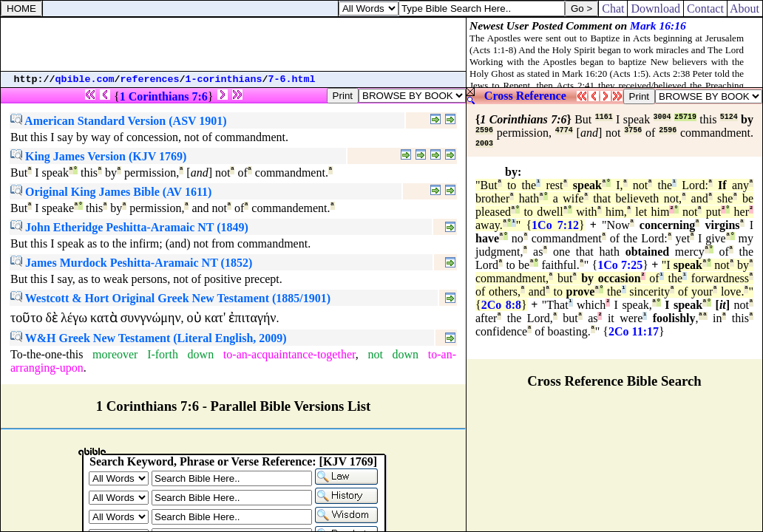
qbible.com (85, 79)
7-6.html (292, 79)
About (745, 8)
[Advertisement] (234, 44)
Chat (613, 8)
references (150, 79)
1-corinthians (224, 79)
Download (655, 8)
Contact (705, 8)
